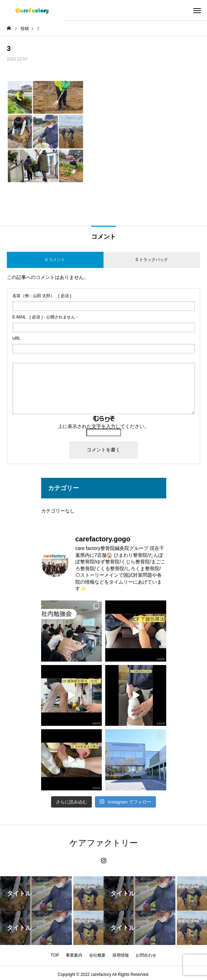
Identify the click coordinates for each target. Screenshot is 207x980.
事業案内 (74, 955)
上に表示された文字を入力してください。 (103, 426)
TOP (55, 955)
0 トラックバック (152, 260)
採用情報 (121, 955)
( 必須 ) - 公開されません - (45, 317)
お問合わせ (146, 955)
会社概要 (97, 955)
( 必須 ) (42, 296)
